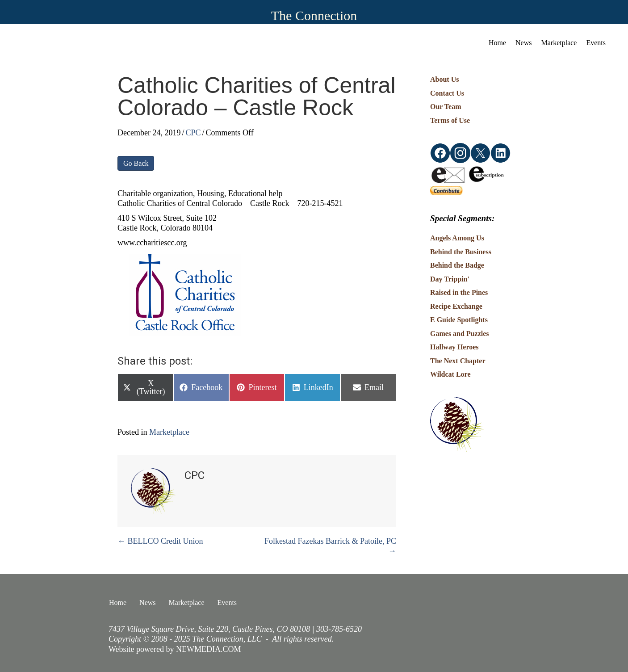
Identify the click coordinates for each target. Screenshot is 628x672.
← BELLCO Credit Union (160, 541)
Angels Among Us (457, 238)
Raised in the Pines (459, 292)
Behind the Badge (457, 265)
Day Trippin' (450, 279)
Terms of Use (450, 120)
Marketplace (559, 43)
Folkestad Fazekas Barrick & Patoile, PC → (330, 546)
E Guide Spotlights (459, 320)
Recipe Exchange (456, 306)
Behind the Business (461, 252)
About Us (444, 79)
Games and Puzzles (460, 334)
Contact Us (447, 93)
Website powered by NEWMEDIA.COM (175, 649)
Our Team (446, 107)
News (523, 43)
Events (596, 43)
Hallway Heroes (454, 347)
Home (497, 43)
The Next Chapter (458, 361)
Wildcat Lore (450, 374)
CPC (193, 133)
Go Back (136, 163)
